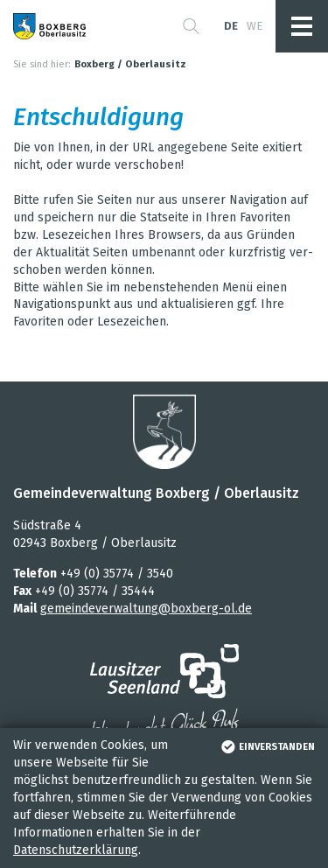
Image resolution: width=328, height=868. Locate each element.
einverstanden (266, 746)
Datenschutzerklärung (76, 850)
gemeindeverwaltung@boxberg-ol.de (146, 609)
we (255, 26)
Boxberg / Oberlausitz (130, 64)
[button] (191, 26)
